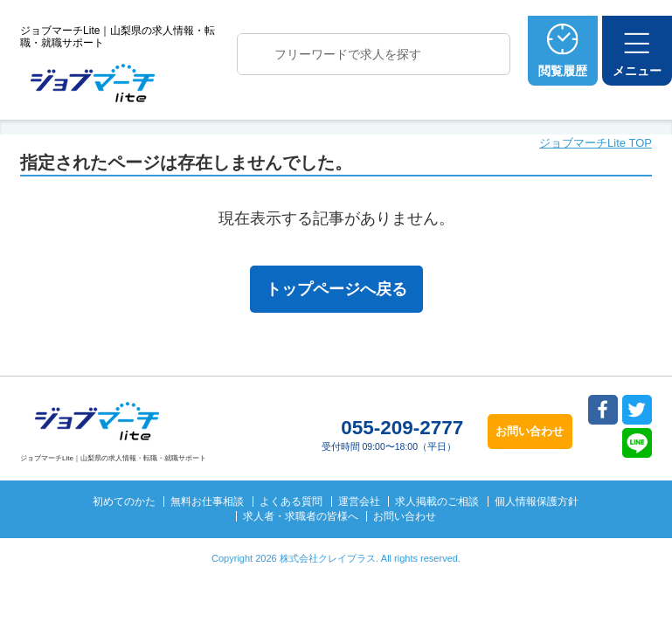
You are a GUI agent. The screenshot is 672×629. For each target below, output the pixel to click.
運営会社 (359, 501)
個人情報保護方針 (537, 501)
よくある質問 (291, 501)
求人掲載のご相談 (437, 501)
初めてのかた (124, 501)
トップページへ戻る (336, 289)
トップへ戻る (627, 473)
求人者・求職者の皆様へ (301, 516)
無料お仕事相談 (207, 501)
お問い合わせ (405, 516)
